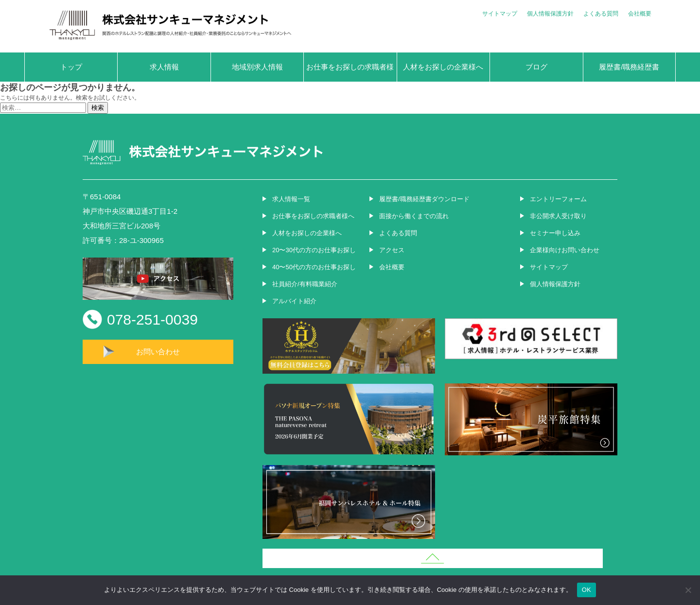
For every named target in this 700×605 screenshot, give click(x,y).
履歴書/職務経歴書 (629, 67)
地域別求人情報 (257, 67)
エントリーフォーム (558, 199)
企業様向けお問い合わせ (565, 250)
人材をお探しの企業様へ (443, 67)
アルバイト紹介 (294, 301)
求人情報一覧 (291, 199)
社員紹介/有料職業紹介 (305, 284)
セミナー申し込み (555, 233)
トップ (71, 67)
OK (586, 590)
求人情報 (164, 67)
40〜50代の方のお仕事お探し (314, 267)
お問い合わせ (158, 352)
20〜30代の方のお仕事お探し (314, 250)
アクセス (392, 250)
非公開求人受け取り (558, 216)
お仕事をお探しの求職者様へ (350, 72)
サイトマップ (500, 14)
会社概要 (640, 14)
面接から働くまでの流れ (414, 216)
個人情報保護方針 (550, 14)
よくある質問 (601, 14)
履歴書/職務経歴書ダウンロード (424, 199)
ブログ (536, 67)
